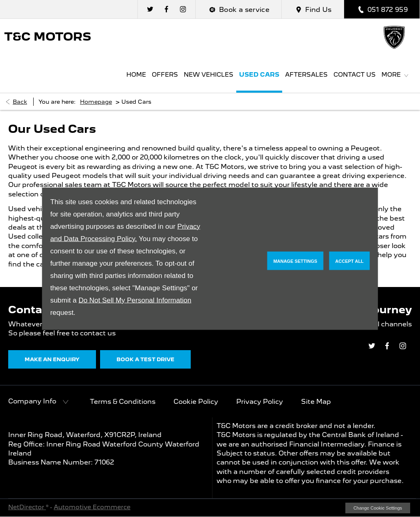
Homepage (96, 102)
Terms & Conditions (123, 402)
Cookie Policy (196, 402)
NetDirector (27, 507)
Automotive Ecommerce (92, 507)
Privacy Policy (260, 402)
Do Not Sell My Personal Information (135, 300)
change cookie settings (378, 508)
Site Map (316, 402)
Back (20, 102)
